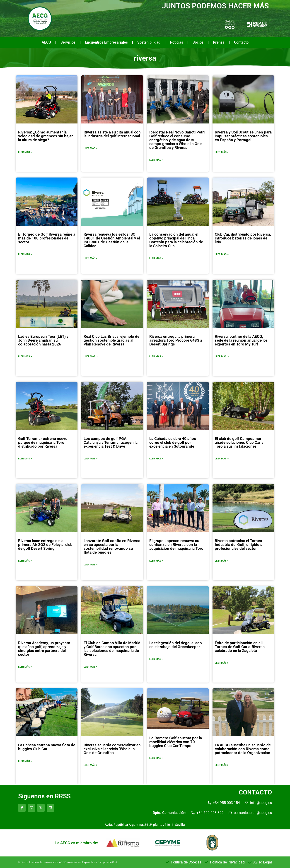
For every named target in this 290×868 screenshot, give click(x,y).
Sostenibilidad (149, 42)
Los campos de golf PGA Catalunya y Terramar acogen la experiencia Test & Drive (111, 442)
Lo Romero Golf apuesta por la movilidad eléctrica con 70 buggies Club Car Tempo (176, 742)
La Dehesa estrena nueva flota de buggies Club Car (47, 747)
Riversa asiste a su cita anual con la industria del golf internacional (112, 134)
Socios (198, 42)
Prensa (219, 42)
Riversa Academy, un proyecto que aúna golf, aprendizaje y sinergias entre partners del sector (44, 649)
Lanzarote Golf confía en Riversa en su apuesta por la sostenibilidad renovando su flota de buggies (112, 546)
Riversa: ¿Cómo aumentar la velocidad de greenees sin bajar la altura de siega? (45, 136)
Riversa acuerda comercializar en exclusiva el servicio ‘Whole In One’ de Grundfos (112, 749)
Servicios (68, 42)
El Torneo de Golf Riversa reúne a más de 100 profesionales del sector (47, 238)
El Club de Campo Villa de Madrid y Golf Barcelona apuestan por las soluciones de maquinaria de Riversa (112, 649)
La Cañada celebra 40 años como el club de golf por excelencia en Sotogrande (173, 442)
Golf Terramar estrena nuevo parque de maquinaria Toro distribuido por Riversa (43, 442)
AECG (46, 42)
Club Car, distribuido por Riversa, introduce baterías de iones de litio (243, 238)
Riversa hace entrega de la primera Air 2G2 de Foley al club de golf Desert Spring (45, 545)
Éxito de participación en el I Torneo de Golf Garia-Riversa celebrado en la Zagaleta (240, 647)
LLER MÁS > (25, 152)
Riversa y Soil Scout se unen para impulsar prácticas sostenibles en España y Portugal (243, 136)
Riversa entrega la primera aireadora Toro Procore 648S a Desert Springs (176, 340)
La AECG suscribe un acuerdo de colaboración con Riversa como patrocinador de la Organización (243, 749)
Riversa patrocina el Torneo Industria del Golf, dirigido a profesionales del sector (239, 545)
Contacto (241, 42)
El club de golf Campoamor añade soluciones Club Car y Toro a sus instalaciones (239, 442)
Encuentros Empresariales (106, 42)
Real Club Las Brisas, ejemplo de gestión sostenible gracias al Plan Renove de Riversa (111, 340)
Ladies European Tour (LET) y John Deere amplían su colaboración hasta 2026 (43, 340)
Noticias (176, 42)
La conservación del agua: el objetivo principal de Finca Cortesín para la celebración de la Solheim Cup (176, 240)
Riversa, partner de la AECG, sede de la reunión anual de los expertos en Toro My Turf (241, 340)
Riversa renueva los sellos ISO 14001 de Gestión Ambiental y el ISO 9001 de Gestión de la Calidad (112, 240)
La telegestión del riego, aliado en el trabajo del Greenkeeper (176, 645)
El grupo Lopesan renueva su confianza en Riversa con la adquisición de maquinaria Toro (176, 545)
